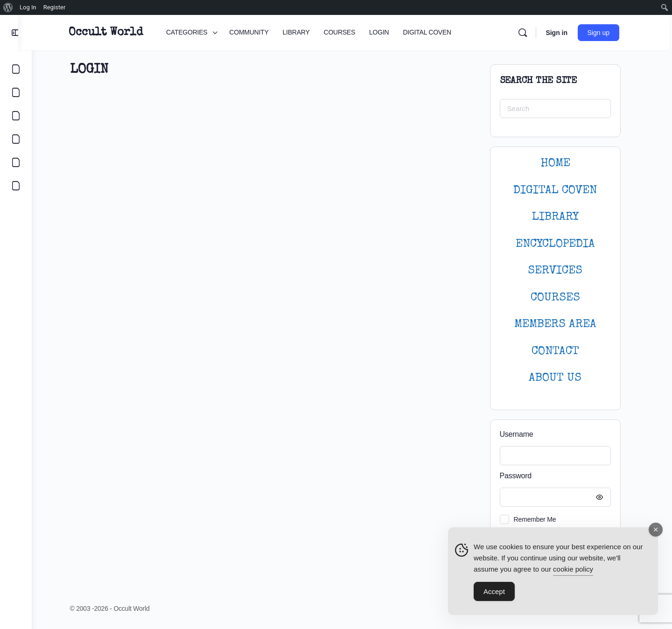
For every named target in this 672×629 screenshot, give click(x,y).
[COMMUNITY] (16, 92)
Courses (562, 298)
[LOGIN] (16, 162)
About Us (562, 378)
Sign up (606, 33)
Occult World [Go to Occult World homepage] (114, 33)
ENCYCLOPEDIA (562, 244)
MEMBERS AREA (562, 325)
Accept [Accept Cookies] (494, 591)
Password (560, 476)
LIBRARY (562, 217)
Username (523, 434)
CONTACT (562, 352)
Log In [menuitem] (28, 7)
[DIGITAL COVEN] (16, 186)
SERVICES (562, 271)
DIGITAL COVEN (562, 191)
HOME (562, 164)
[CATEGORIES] (16, 69)
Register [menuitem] (55, 7)
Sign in (564, 33)
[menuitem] (8, 7)
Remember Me (542, 519)
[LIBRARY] (16, 116)
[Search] (531, 33)
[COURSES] (16, 139)
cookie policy (573, 569)
